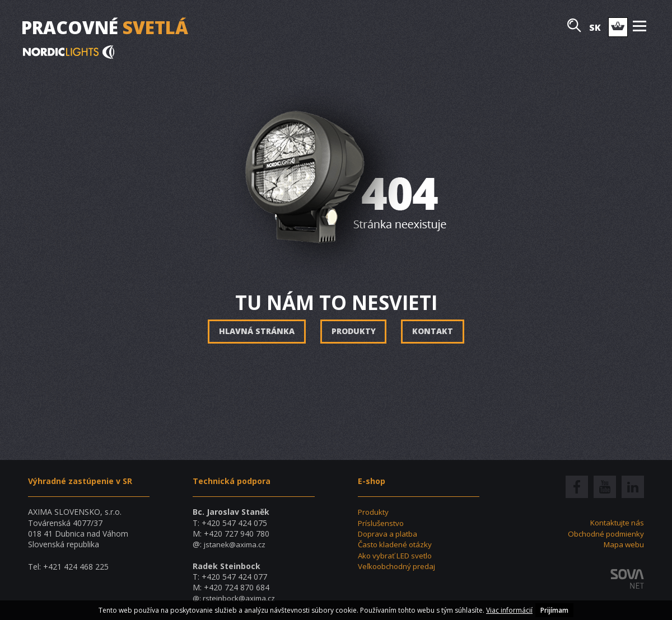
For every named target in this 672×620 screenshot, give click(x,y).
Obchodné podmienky (604, 534)
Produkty (354, 332)
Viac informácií (509, 610)
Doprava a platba (389, 534)
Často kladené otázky (397, 544)
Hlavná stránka (256, 332)
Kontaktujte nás (615, 522)
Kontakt (434, 332)
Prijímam (554, 610)
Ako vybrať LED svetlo (398, 555)
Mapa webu (623, 544)
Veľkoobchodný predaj (398, 566)
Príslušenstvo (382, 523)
